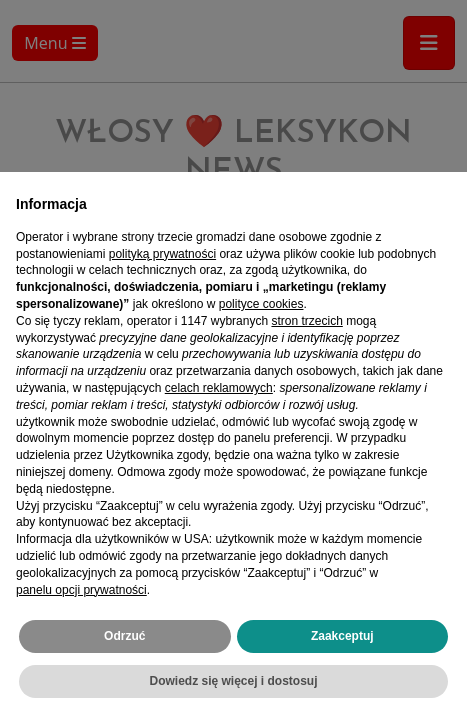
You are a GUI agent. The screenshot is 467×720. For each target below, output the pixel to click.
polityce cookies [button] (261, 304)
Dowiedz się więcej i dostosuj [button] (233, 681)
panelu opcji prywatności (81, 590)
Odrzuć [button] (124, 636)
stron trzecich (306, 321)
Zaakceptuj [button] (342, 636)
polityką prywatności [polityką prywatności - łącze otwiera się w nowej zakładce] (162, 254)
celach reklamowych (219, 388)
